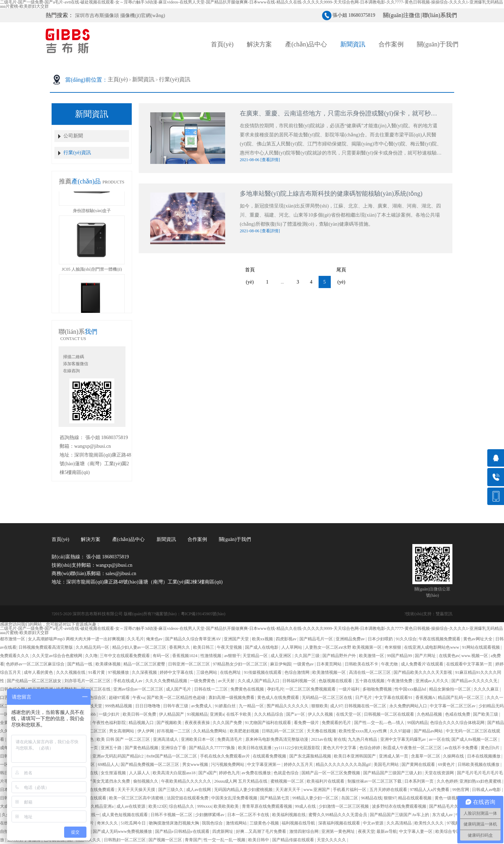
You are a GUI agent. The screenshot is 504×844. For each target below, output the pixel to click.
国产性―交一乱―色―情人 (380, 723)
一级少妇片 (110, 714)
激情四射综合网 (304, 831)
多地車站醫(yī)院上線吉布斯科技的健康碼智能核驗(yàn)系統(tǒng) (331, 194)
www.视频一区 (475, 656)
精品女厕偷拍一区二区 (450, 689)
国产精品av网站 (429, 731)
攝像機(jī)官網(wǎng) (143, 16)
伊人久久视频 (321, 714)
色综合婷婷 (370, 748)
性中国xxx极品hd (411, 689)
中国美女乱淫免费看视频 (235, 798)
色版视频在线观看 (336, 681)
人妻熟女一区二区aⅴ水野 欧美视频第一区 (344, 647)
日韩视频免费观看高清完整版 (46, 647)
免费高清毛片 (230, 739)
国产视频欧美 (170, 723)
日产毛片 (364, 698)
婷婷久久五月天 (299, 764)
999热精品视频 (119, 706)
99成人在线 (306, 806)
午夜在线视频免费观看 (440, 639)
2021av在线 (321, 739)
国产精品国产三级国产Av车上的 (400, 815)
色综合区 (98, 698)
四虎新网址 (223, 831)
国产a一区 (296, 714)
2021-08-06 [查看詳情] (260, 160)
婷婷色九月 (229, 773)
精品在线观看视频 (415, 798)
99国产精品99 (400, 656)
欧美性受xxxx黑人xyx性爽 (363, 731)
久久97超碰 (401, 731)
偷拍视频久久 (146, 781)
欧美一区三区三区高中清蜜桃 (137, 798)
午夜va (139, 698)
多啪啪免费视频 (378, 689)
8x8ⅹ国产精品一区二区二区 (172, 756)
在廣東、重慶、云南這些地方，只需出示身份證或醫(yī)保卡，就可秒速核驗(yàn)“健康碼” (341, 113)
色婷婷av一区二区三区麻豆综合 (36, 664)
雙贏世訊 (444, 614)
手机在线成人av (128, 681)
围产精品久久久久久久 (288, 706)
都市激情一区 (13, 639)
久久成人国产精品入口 (259, 681)
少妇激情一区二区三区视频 (344, 806)
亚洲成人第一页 (394, 756)
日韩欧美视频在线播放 (479, 764)
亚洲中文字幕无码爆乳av (404, 739)
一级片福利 (349, 689)
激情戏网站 (237, 823)
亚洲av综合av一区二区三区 (139, 689)
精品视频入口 (142, 723)
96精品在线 (372, 798)
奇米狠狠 (393, 647)
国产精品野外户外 (340, 656)
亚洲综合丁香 (174, 748)
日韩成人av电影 (487, 790)
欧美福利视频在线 (289, 815)
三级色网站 (207, 672)
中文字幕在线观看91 (394, 698)
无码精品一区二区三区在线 (327, 698)
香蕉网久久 (180, 647)
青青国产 (193, 840)
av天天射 (227, 681)
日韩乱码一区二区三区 (283, 731)
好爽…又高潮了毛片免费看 (262, 831)
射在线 (340, 739)
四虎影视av (287, 639)
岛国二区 (350, 798)
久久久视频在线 (71, 672)
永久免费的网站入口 (409, 706)
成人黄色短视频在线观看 (125, 815)
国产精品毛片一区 (317, 639)
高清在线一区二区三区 (370, 672)
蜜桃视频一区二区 (288, 781)
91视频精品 (197, 714)
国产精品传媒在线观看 (294, 840)
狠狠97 (390, 798)
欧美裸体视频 (109, 664)
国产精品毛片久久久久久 (453, 806)
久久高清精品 (400, 823)
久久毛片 (136, 639)
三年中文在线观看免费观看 (125, 656)
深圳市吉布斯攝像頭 (97, 16)
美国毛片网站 (387, 764)
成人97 (336, 706)
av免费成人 (202, 706)
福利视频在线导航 (299, 823)
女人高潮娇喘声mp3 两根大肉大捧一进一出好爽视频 (77, 639)
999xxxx (205, 806)
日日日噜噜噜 (148, 706)
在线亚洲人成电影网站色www (432, 647)
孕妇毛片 (275, 689)
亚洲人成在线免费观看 (94, 790)
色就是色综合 (287, 773)
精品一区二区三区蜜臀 (145, 664)
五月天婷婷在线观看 (389, 790)
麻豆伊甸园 (281, 664)
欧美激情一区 (372, 656)
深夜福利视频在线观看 (340, 823)
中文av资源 (374, 823)
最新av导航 (387, 831)
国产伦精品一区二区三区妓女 (35, 681)
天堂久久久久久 (332, 840)
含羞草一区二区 (426, 756)
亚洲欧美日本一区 (198, 739)
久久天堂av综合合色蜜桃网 (58, 656)
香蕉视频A (426, 698)
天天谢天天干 (288, 790)
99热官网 (461, 790)
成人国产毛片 (179, 689)
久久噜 (91, 656)
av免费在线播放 (257, 773)
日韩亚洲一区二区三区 (189, 664)
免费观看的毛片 (337, 723)
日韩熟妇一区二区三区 (125, 840)
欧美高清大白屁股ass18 (175, 773)
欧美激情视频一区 (330, 672)
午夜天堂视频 (230, 647)
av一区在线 (439, 739)
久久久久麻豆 (487, 689)
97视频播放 (119, 672)
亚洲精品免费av (351, 639)
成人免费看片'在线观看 (423, 664)
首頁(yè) (222, 44)
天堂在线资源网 (440, 773)
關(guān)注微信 (402, 15)
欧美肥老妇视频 (245, 731)
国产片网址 (426, 656)
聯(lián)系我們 (440, 15)
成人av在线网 (199, 790)
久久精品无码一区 (93, 647)
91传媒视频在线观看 (263, 672)
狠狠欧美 (320, 706)
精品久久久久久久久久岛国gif (344, 764)
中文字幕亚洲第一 (264, 764)
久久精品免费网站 (210, 731)
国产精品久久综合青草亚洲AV (194, 639)
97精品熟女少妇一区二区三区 (241, 664)
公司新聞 (73, 136)
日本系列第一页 (419, 781)
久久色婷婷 (447, 781)
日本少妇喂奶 (381, 639)
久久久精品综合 (269, 714)
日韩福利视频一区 (300, 681)
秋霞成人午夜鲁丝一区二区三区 (413, 748)
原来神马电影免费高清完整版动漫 (277, 739)
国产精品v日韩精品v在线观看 (183, 831)
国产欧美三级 (486, 714)
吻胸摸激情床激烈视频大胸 (174, 823)
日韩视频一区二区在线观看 (390, 714)
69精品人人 (108, 764)
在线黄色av (449, 656)
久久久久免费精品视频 (167, 681)
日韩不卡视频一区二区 (172, 815)
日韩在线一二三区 (211, 689)
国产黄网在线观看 (419, 764)
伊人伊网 (146, 731)
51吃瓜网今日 (134, 823)
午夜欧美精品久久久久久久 (187, 781)
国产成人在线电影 (262, 647)
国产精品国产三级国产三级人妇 (393, 773)
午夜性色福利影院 (110, 723)
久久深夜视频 (145, 672)
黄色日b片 (491, 748)
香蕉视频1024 (185, 656)
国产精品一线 (80, 664)
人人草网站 (292, 647)
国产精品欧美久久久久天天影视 (423, 672)
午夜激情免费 (400, 681)
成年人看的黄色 (39, 672)
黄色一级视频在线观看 (456, 798)
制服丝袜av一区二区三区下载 (375, 781)
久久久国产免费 (228, 723)
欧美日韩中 (259, 840)
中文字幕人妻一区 (416, 831)
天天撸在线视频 (322, 731)
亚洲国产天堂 (237, 639)
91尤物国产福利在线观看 (269, 723)
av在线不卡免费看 (462, 748)
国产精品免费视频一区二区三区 (150, 764)
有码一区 (162, 656)
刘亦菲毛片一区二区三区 (88, 681)
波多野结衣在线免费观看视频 (400, 806)
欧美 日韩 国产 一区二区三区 (124, 739)
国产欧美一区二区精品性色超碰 (177, 698)
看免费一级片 (307, 723)
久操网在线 (454, 756)
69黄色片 (447, 764)
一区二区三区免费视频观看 (311, 689)
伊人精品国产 (172, 714)
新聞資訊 (143, 79)
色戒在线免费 (458, 714)
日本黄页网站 (330, 664)
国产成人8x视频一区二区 (475, 739)
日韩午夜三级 (176, 706)
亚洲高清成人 (166, 739)
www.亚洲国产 (317, 790)
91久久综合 (406, 639)
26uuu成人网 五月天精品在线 (241, 781)
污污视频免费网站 (228, 764)
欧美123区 (158, 806)
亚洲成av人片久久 (433, 681)
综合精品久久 (182, 806)
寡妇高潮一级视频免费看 (232, 698)
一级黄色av (304, 664)
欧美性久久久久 (430, 823)
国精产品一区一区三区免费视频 (331, 773)
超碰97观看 (120, 698)
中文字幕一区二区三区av (453, 706)
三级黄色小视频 (265, 823)
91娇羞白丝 (226, 706)
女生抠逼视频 (114, 773)
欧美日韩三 (204, 647)
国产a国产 (208, 773)
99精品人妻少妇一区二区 (316, 798)
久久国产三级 (308, 656)
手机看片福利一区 (350, 790)
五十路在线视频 (370, 681)
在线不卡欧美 (239, 714)
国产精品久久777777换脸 (212, 748)
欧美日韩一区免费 (140, 714)
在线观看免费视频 (270, 756)
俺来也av (155, 639)
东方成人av (443, 815)
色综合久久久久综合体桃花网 (458, 723)
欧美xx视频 (263, 639)
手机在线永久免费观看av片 (226, 756)
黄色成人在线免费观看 (279, 698)
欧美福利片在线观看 (326, 781)
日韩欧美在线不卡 (362, 664)
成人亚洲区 (281, 656)
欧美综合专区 (448, 831)
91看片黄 (97, 672)
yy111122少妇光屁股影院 (298, 748)
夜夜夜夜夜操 (198, 723)
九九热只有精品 (363, 739)
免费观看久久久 (15, 656)
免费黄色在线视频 (248, 689)
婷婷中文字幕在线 (177, 672)
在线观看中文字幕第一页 (470, 664)
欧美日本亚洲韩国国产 (355, 756)
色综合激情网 (297, 672)
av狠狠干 (232, 656)
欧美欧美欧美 (227, 806)
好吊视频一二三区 (174, 731)
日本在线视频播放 (484, 756)
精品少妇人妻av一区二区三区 (140, 647)
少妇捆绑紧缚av (210, 815)
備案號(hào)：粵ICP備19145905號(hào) (190, 614)
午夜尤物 (390, 664)
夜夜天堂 (366, 831)
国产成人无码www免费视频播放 (123, 831)
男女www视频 (196, 764)
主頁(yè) (118, 79)
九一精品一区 (252, 706)
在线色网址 (231, 672)
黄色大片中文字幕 (340, 748)
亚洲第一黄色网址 (339, 831)
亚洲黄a (217, 714)
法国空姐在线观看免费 (188, 798)
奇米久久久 (108, 823)
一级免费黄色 (203, 681)
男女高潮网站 (122, 731)
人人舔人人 (140, 773)
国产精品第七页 (275, 798)
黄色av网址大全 (478, 639)
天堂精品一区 (256, 656)
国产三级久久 (171, 790)
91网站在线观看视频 (482, 647)
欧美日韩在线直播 (255, 748)
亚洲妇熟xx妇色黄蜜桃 (481, 781)
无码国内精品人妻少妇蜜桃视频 (244, 790)
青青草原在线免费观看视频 (268, 806)
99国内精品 (418, 723)
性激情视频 (211, 656)
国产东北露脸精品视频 (311, 756)
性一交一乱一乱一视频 (225, 840)
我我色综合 (213, 823)
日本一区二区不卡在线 (249, 815)
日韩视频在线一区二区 (366, 706)
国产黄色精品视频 (142, 748)
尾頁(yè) (342, 272)
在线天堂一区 (349, 714)
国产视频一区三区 (166, 840)
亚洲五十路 (112, 748)
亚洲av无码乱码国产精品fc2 (119, 756)
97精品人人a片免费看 (430, 790)
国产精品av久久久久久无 (475, 681)
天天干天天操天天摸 (137, 790)
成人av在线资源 (131, 806)
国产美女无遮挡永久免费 (108, 781)
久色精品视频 (430, 714)
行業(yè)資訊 (175, 79)
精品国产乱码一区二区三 (461, 698)
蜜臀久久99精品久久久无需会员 (338, 815)
